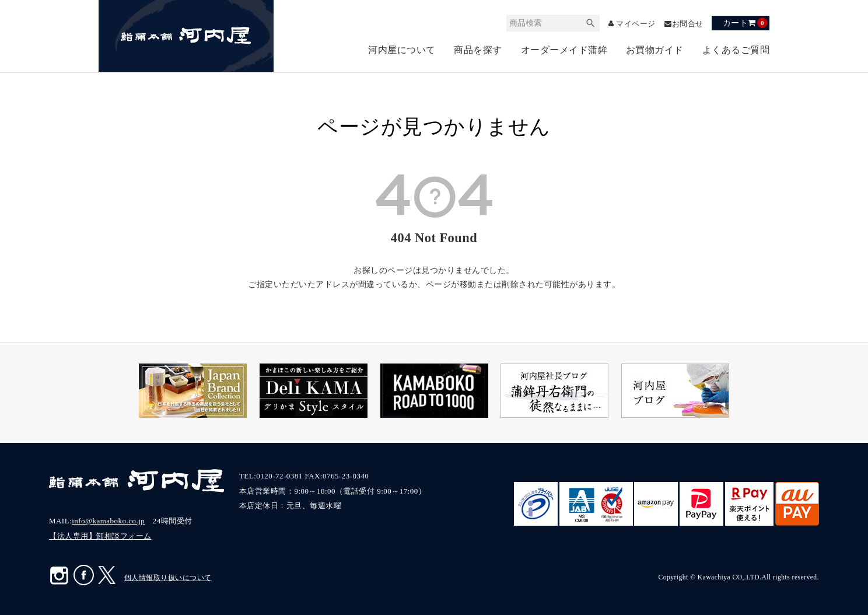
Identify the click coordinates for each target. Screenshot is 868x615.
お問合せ (687, 24)
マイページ (631, 24)
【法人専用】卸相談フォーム (100, 536)
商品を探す (478, 50)
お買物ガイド (655, 50)
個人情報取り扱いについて (168, 578)
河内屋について (402, 50)
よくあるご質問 (736, 50)
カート (745, 23)
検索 (584, 23)
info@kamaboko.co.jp (108, 521)
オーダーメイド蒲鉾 (564, 50)
